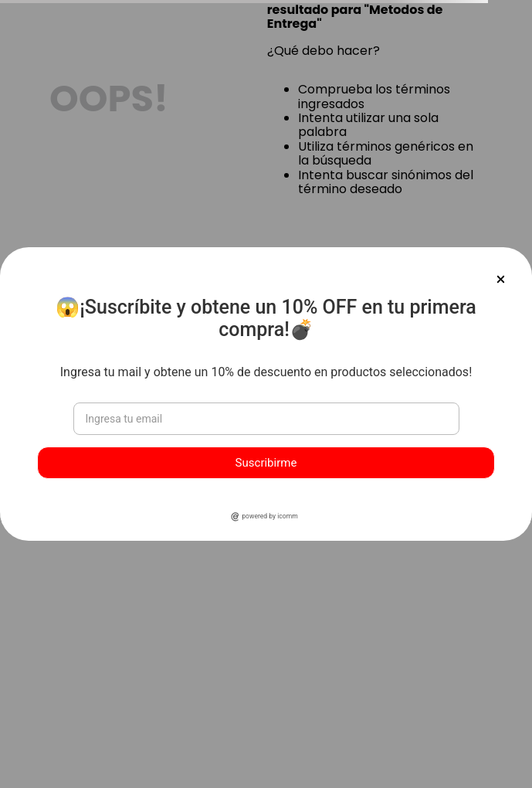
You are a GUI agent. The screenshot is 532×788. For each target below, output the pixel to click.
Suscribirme (266, 463)
